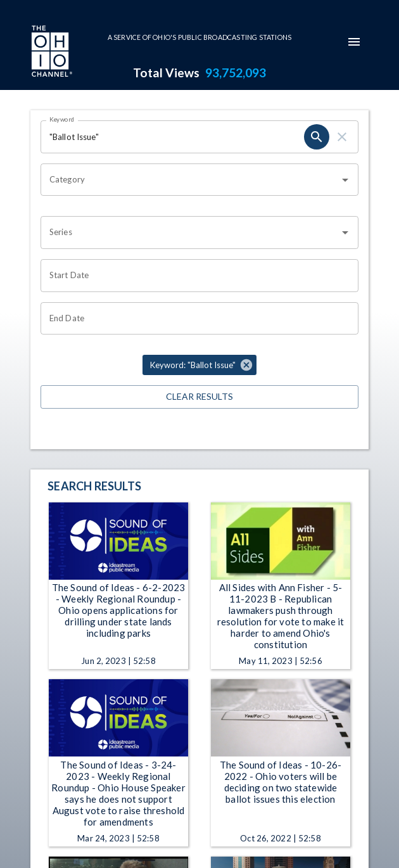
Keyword (62, 119)
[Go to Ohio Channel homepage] (51, 53)
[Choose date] (195, 276)
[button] (199, 365)
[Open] (345, 180)
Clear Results (199, 397)
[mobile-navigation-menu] (354, 42)
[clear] (342, 137)
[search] (317, 137)
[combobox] (190, 180)
